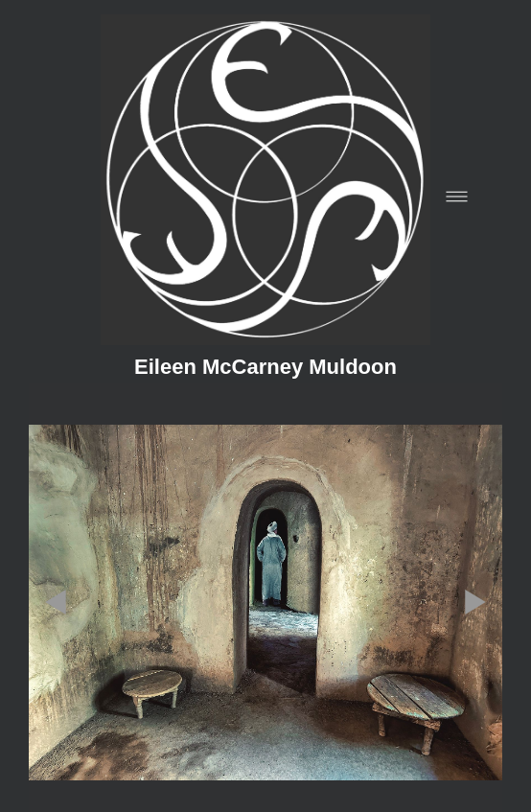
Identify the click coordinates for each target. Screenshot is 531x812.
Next (475, 545)
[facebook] (61, 768)
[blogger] (106, 768)
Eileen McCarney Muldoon (265, 367)
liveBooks (301, 732)
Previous (56, 545)
